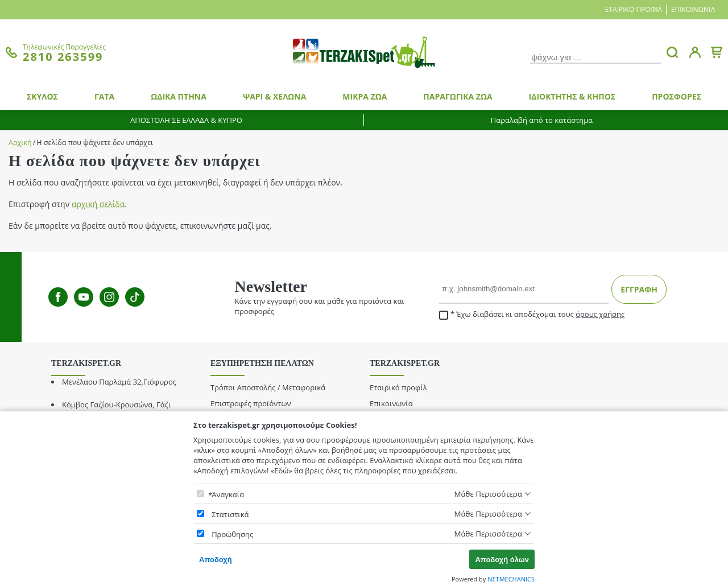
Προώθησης (232, 534)
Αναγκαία (228, 494)
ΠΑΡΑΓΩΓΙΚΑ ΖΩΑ (458, 96)
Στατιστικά (230, 514)
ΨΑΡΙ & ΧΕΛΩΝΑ (274, 96)
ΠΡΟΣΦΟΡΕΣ (677, 96)
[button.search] (672, 52)
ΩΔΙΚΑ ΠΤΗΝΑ (179, 96)
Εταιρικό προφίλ (634, 9)
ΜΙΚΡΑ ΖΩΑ (365, 96)
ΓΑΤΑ (104, 96)
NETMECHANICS (511, 579)
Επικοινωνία (693, 9)
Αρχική (20, 143)
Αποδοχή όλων (502, 560)
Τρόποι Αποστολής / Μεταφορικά (268, 387)
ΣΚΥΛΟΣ (42, 96)
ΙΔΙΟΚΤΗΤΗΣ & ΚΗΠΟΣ (572, 96)
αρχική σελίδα (98, 204)
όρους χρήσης (600, 314)
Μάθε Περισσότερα (488, 494)
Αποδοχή (216, 560)
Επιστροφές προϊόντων (251, 403)
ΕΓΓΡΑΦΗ (639, 289)
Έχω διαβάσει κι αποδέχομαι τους (532, 314)
